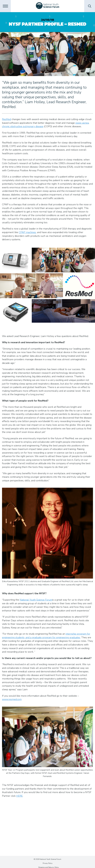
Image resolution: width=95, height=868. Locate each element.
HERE (19, 796)
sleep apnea (82, 123)
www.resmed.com (12, 699)
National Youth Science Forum (36, 600)
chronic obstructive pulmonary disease (23, 126)
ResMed (6, 119)
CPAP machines (27, 232)
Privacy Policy (48, 863)
